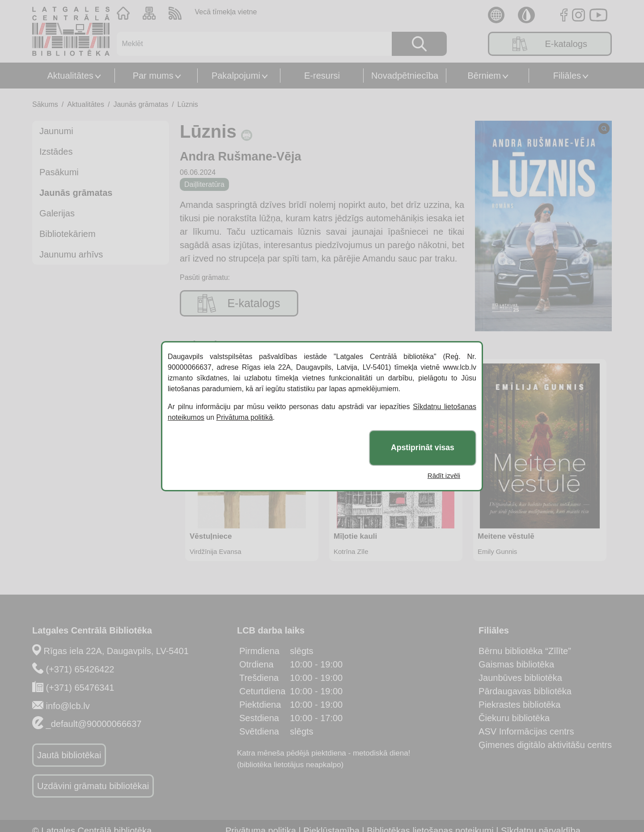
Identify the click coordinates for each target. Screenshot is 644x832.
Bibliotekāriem (68, 234)
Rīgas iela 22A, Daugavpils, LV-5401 (116, 651)
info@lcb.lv (68, 706)
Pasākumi (59, 172)
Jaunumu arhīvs (71, 254)
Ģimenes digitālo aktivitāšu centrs (545, 745)
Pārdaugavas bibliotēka (525, 691)
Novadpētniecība (405, 76)
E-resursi (322, 76)
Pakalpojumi (236, 76)
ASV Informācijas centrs (526, 731)
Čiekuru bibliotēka (514, 718)
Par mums (153, 76)
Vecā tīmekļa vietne (226, 12)
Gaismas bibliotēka (516, 664)
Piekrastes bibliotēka (519, 705)
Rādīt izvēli (444, 475)
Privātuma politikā (245, 417)
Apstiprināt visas (423, 448)
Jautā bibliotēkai (69, 755)
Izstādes (56, 152)
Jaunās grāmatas (141, 104)
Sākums (45, 104)
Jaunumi (56, 131)
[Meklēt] (249, 44)
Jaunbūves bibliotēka (520, 678)
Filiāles (567, 76)
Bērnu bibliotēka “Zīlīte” (525, 651)
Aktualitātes (70, 76)
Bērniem (484, 76)
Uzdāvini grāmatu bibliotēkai (93, 786)
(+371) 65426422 (80, 669)
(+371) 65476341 (80, 688)
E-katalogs (550, 44)
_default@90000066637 (94, 724)
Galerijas (57, 213)
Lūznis (188, 104)
